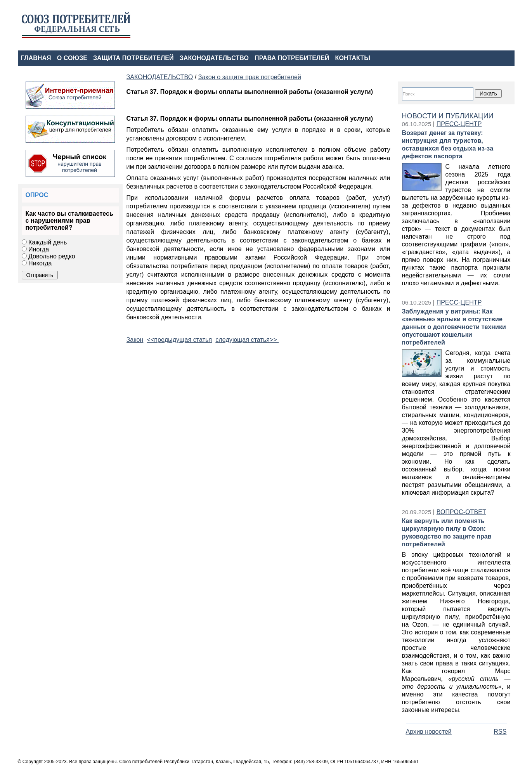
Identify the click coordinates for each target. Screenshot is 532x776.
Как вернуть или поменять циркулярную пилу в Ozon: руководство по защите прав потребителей (447, 533)
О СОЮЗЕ (72, 58)
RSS (500, 732)
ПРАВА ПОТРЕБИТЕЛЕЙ (292, 58)
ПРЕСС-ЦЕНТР (459, 124)
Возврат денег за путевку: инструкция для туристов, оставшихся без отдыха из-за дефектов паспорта (448, 145)
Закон (135, 340)
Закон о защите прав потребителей (250, 77)
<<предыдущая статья (179, 340)
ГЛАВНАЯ (36, 58)
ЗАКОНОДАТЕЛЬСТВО (214, 58)
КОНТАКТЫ (353, 58)
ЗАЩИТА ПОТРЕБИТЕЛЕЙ (133, 58)
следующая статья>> (247, 340)
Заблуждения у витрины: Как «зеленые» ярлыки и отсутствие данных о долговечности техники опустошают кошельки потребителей (454, 327)
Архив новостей (429, 732)
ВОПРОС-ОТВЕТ (461, 512)
